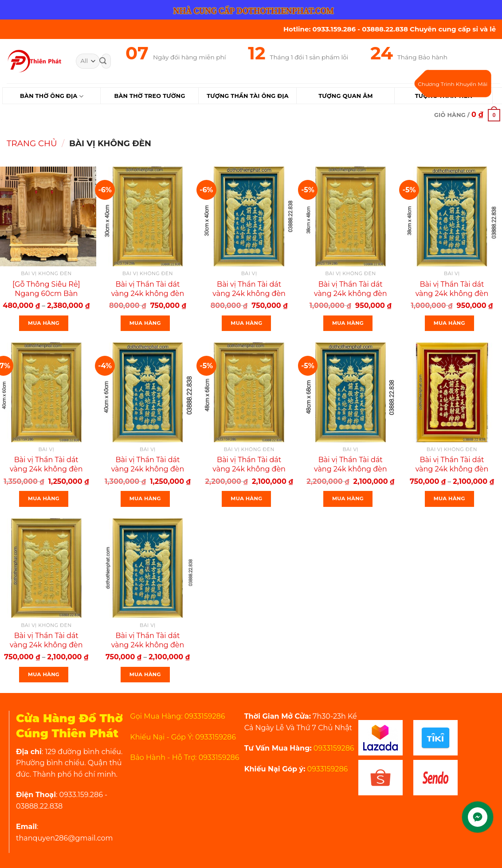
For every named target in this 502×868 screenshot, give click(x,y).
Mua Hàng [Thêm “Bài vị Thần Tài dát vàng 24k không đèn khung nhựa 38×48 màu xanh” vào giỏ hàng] (449, 323)
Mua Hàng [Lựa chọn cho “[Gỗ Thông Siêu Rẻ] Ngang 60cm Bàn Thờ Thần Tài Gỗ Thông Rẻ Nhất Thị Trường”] (44, 323)
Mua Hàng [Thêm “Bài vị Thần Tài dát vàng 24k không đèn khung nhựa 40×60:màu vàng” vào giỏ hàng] (44, 498)
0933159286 (333, 748)
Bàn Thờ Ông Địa (52, 96)
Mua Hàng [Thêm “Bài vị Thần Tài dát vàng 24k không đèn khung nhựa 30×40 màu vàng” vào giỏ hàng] (145, 323)
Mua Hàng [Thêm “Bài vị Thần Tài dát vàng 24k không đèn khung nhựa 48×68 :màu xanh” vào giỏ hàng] (348, 498)
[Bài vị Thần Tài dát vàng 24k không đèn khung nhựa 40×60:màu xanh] (148, 392)
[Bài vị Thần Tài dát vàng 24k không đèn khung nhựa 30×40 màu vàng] (148, 216)
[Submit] (103, 61)
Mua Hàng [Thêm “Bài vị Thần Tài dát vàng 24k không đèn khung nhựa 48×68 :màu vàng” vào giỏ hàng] (246, 498)
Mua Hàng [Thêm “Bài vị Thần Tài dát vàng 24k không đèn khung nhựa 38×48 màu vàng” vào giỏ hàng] (348, 323)
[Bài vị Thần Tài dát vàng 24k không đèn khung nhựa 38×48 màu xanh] (452, 216)
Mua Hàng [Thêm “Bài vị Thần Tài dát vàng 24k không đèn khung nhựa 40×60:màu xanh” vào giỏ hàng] (145, 498)
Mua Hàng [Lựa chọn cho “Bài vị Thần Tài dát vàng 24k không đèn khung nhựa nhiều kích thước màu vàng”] (44, 674)
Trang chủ (32, 143)
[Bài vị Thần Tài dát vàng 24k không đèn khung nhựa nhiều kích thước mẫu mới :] (452, 392)
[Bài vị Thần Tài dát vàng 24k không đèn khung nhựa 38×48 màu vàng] (351, 216)
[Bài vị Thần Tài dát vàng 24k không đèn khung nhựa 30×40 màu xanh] (249, 216)
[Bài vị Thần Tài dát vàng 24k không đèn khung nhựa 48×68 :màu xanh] (351, 392)
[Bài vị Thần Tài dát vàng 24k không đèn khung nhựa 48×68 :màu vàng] (249, 392)
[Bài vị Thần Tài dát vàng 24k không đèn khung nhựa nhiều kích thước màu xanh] (148, 568)
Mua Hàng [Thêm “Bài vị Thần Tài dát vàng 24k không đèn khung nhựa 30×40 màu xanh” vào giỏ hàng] (246, 323)
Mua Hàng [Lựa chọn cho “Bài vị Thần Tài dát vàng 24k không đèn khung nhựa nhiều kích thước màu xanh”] (145, 674)
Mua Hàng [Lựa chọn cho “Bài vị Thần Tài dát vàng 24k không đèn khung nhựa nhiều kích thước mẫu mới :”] (449, 498)
